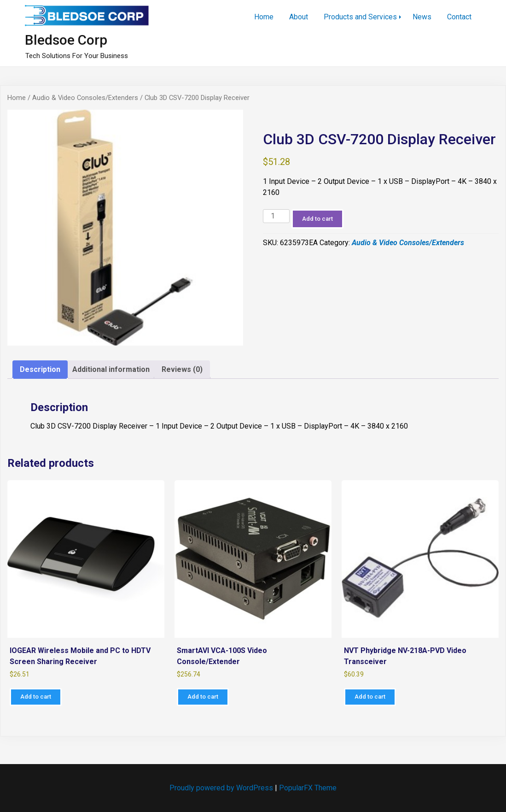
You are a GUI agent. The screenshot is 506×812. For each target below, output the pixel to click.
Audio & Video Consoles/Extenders (85, 98)
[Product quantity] (276, 216)
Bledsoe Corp (66, 40)
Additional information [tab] (111, 369)
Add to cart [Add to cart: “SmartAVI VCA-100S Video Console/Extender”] (203, 697)
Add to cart (317, 219)
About (299, 17)
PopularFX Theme (308, 788)
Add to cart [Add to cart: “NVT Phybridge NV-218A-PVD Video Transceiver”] (370, 697)
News (422, 17)
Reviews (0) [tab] (182, 369)
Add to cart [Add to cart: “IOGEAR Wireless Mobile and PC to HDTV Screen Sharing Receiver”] (36, 697)
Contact (459, 17)
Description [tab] (40, 369)
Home (264, 17)
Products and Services (360, 17)
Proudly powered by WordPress (222, 788)
